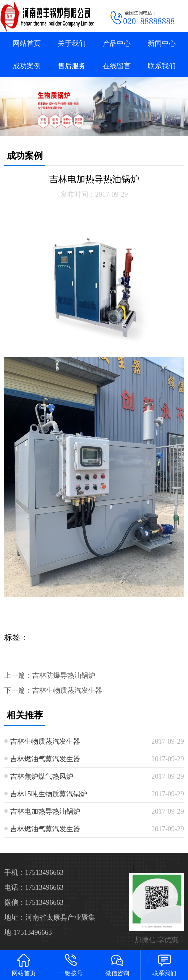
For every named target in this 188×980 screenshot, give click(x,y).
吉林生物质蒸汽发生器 (67, 691)
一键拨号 (71, 965)
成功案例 (27, 66)
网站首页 (27, 43)
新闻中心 (162, 43)
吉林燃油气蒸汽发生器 (45, 759)
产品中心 (117, 43)
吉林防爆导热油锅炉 (64, 676)
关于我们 (72, 43)
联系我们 (162, 66)
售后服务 (72, 66)
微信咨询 (118, 965)
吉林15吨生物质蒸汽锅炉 (49, 794)
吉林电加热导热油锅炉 (45, 812)
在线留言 (117, 66)
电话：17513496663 (34, 888)
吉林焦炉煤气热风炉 (42, 777)
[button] (86, 127)
